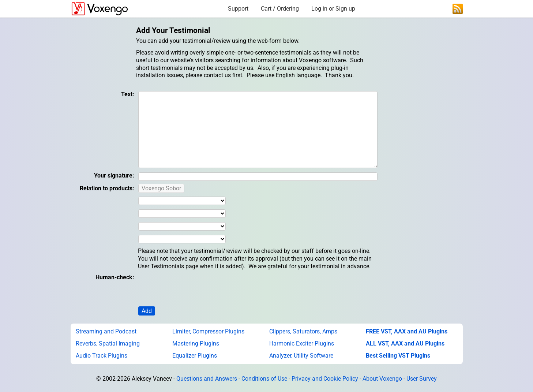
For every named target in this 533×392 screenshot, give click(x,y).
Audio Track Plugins (102, 356)
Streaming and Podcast (106, 331)
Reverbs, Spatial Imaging (108, 344)
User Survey (422, 379)
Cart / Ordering (280, 9)
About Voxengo (382, 379)
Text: (128, 95)
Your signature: (114, 176)
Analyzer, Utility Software (301, 356)
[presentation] (194, 288)
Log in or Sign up (333, 9)
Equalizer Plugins (195, 356)
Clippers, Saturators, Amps (303, 331)
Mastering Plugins (196, 344)
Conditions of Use (264, 379)
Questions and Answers (207, 379)
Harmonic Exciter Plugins (302, 344)
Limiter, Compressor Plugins (208, 331)
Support (238, 9)
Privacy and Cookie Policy (325, 379)
